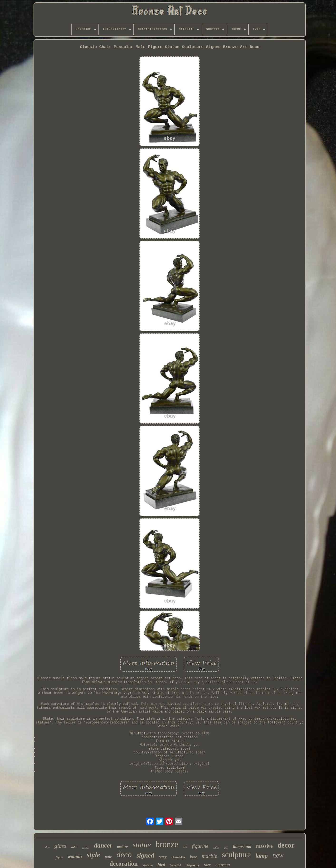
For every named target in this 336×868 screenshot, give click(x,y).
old (185, 847)
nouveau (223, 865)
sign (47, 847)
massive (264, 846)
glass (60, 846)
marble (209, 856)
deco (124, 855)
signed (145, 855)
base (194, 857)
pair (108, 857)
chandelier (178, 857)
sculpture (236, 855)
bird (161, 865)
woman (75, 856)
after (226, 848)
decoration (123, 864)
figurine (200, 846)
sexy (163, 856)
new (278, 855)
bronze (167, 844)
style (94, 855)
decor (286, 845)
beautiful (175, 865)
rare (207, 865)
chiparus (192, 865)
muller (122, 847)
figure (59, 857)
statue (142, 845)
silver (216, 848)
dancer (103, 845)
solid (74, 847)
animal (86, 848)
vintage (148, 865)
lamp (261, 856)
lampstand (242, 847)
